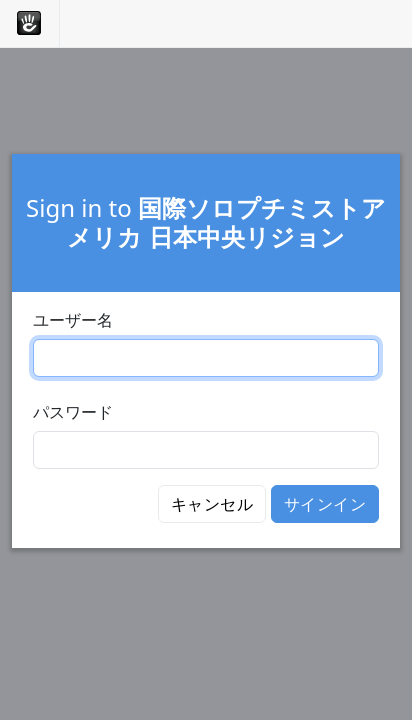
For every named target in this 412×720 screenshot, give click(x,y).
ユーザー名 (73, 320)
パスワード (73, 412)
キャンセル (212, 504)
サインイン (325, 504)
